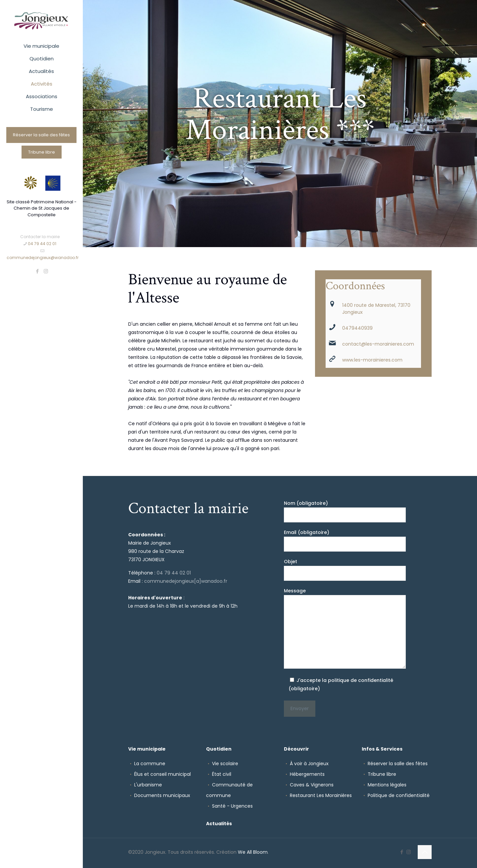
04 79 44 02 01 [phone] (42, 244)
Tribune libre (42, 152)
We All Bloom (253, 852)
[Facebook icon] (38, 271)
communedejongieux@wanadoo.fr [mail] (43, 258)
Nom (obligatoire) (345, 511)
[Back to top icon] (425, 852)
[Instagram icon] (46, 271)
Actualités (219, 824)
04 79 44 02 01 (174, 573)
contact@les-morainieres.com (378, 344)
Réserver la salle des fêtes (41, 135)
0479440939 (357, 328)
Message (345, 628)
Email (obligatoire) (345, 540)
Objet (345, 569)
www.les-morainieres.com (372, 360)
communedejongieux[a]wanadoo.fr (186, 581)
